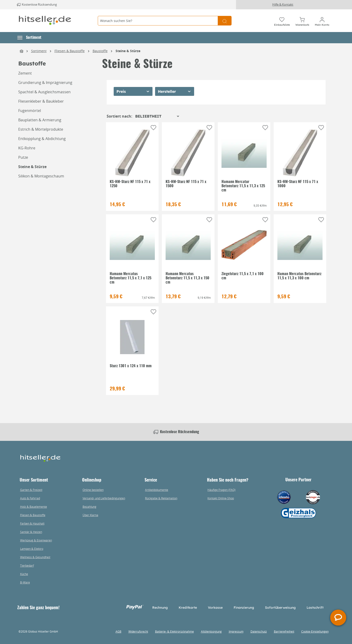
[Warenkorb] (302, 21)
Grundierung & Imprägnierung (45, 83)
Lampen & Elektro (32, 549)
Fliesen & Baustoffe (33, 515)
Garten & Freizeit (31, 490)
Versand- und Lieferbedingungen (104, 498)
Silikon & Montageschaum (41, 176)
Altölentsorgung (211, 631)
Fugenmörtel (30, 111)
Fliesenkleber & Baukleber (41, 101)
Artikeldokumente (157, 490)
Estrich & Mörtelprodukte (41, 129)
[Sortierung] (157, 116)
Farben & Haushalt (32, 523)
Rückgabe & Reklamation (161, 498)
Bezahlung (89, 507)
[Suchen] (225, 21)
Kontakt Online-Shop (221, 498)
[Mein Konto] (322, 21)
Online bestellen (93, 490)
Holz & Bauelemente (34, 507)
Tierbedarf (27, 565)
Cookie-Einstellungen (315, 631)
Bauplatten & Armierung (40, 120)
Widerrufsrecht (138, 631)
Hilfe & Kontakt (283, 4)
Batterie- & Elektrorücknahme (174, 631)
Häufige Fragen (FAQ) (221, 490)
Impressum (236, 631)
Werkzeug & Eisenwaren (36, 540)
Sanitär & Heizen (31, 532)
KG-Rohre (27, 148)
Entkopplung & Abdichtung (42, 139)
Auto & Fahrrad (30, 498)
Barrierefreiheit (284, 631)
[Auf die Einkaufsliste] (153, 128)
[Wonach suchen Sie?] (158, 21)
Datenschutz (259, 631)
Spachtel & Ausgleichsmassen (44, 92)
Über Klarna (90, 515)
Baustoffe (32, 63)
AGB (118, 631)
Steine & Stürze (32, 167)
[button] (29, 38)
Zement (25, 73)
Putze (23, 157)
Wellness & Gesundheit (35, 557)
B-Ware (25, 582)
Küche (24, 574)
